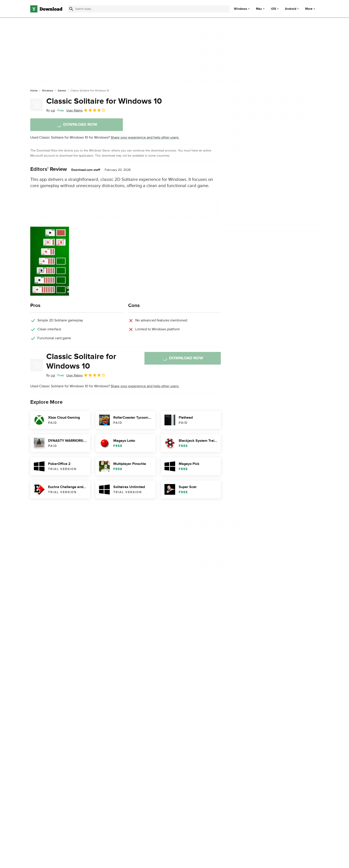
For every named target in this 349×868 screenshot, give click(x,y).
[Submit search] (71, 9)
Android (291, 9)
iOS (273, 9)
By (51, 110)
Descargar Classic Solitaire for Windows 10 (63, 714)
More (311, 9)
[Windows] (48, 91)
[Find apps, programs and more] (149, 9)
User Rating (86, 110)
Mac (259, 9)
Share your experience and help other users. (145, 137)
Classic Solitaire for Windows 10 (104, 101)
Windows (240, 9)
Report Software (126, 685)
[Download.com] (46, 9)
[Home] (34, 91)
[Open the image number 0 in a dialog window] (50, 261)
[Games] (62, 91)
